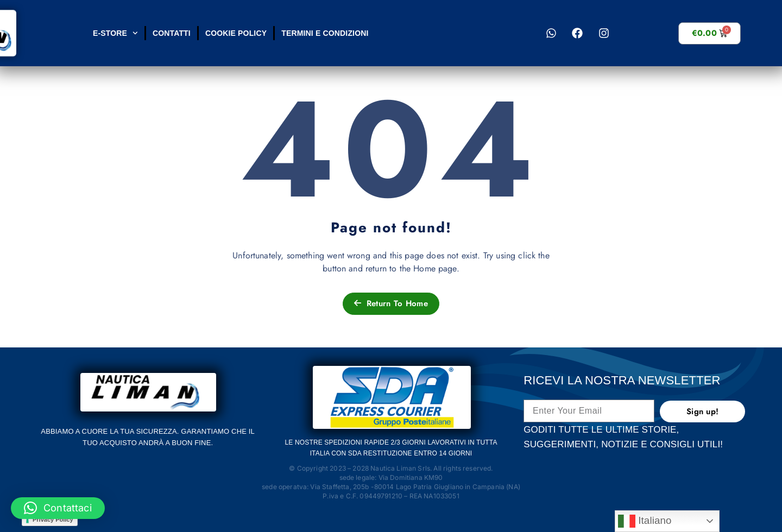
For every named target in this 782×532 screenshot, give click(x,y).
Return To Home (391, 303)
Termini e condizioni (325, 33)
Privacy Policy (53, 520)
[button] (58, 508)
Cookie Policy (235, 33)
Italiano (645, 521)
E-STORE (115, 33)
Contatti (171, 33)
